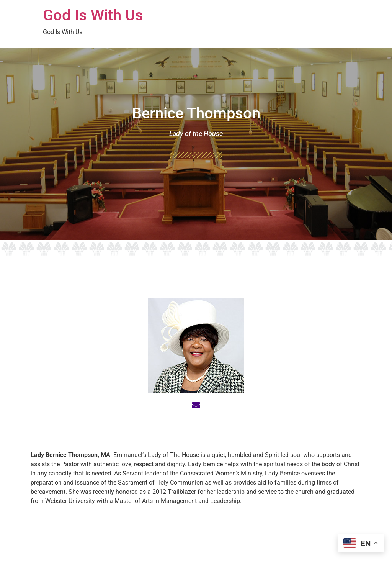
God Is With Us (93, 15)
